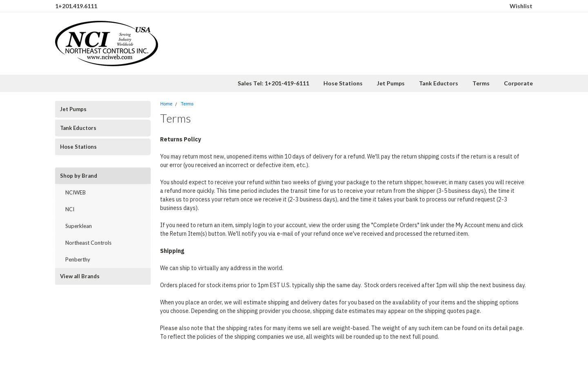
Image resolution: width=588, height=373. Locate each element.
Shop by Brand (79, 176)
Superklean (79, 226)
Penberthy (78, 259)
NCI (70, 209)
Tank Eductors (439, 83)
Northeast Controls (88, 243)
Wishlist (521, 6)
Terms (481, 83)
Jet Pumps (391, 83)
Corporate (518, 83)
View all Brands (80, 276)
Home (166, 104)
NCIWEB (76, 192)
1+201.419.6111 (76, 6)
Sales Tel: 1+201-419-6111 (273, 83)
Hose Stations (343, 83)
